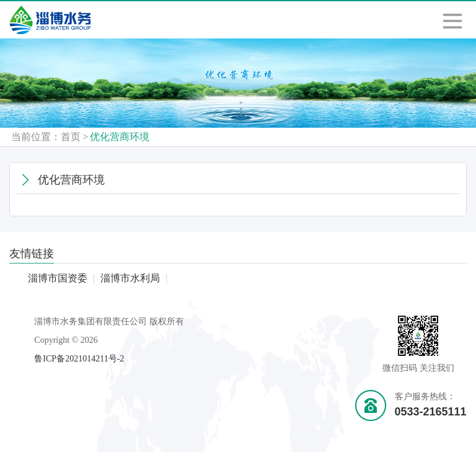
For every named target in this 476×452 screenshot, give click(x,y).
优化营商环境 (120, 137)
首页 (71, 137)
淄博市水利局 (130, 278)
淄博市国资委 (58, 278)
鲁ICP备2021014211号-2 (79, 359)
